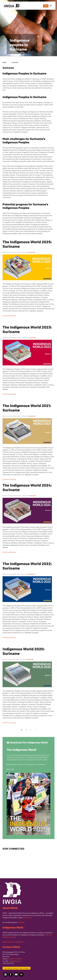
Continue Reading (9, 316)
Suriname (32, 252)
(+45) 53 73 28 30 (15, 959)
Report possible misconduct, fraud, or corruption (16, 968)
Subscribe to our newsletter (13, 942)
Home (4, 62)
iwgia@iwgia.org (15, 961)
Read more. (28, 918)
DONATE (46, 6)
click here (21, 922)
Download (10, 769)
